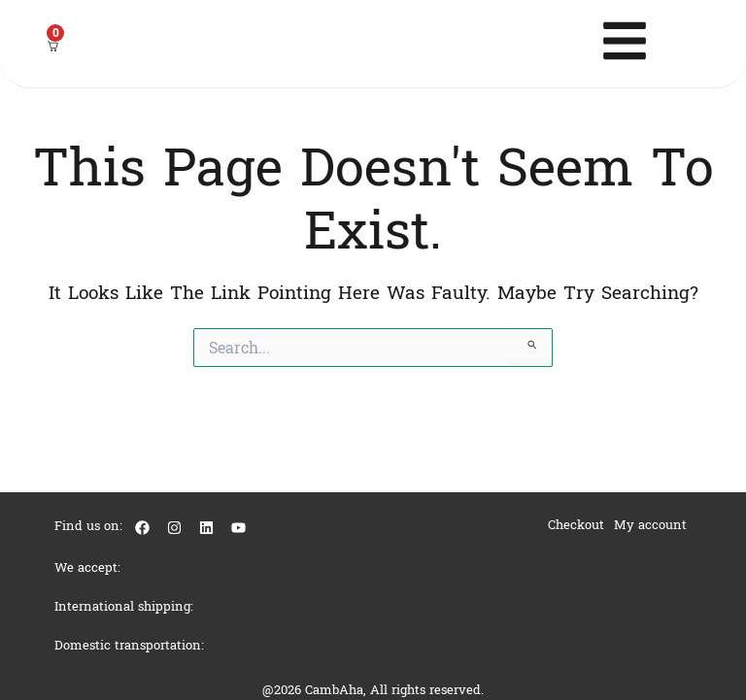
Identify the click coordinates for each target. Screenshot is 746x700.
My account (650, 525)
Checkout (576, 525)
